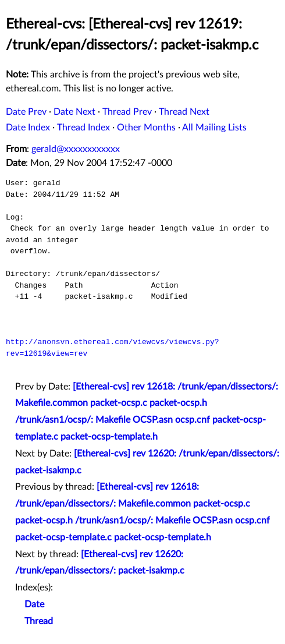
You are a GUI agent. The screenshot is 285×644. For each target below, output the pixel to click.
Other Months (146, 128)
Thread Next (184, 112)
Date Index (28, 128)
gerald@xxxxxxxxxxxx (76, 149)
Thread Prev (127, 112)
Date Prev (26, 112)
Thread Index (83, 128)
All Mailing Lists (214, 128)
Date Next (74, 112)
